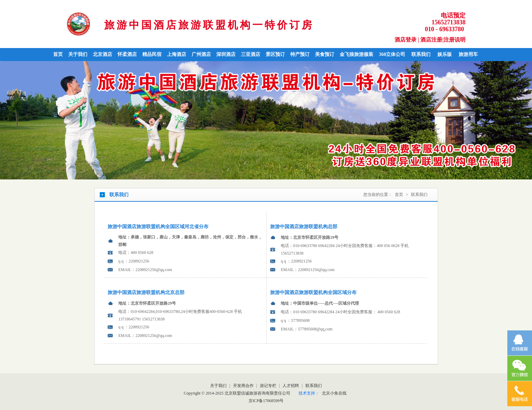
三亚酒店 (251, 54)
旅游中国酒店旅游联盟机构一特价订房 (209, 25)
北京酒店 (102, 54)
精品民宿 (152, 54)
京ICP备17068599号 (266, 401)
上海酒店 (177, 54)
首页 (58, 54)
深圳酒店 (226, 54)
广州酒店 (201, 54)
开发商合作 (244, 386)
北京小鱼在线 (334, 393)
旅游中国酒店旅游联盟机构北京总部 (146, 292)
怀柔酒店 (127, 54)
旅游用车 (468, 54)
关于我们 (78, 54)
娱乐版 (445, 54)
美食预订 (325, 54)
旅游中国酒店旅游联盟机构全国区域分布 (313, 292)
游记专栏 (269, 386)
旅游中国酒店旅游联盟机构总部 (304, 227)
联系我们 (421, 54)
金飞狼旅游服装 (356, 54)
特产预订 (300, 54)
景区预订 (275, 54)
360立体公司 (392, 54)
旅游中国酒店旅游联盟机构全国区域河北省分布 (158, 227)
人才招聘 (291, 386)
